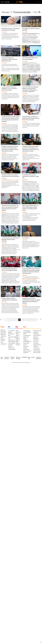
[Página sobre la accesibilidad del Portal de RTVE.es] (24, 357)
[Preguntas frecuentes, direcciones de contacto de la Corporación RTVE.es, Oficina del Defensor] (33, 357)
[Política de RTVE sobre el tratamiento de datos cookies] (12, 358)
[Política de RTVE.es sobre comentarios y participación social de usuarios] (39, 358)
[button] (1, 320)
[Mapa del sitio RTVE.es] (29, 358)
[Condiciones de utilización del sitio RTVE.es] (2, 358)
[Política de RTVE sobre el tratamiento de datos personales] (7, 358)
